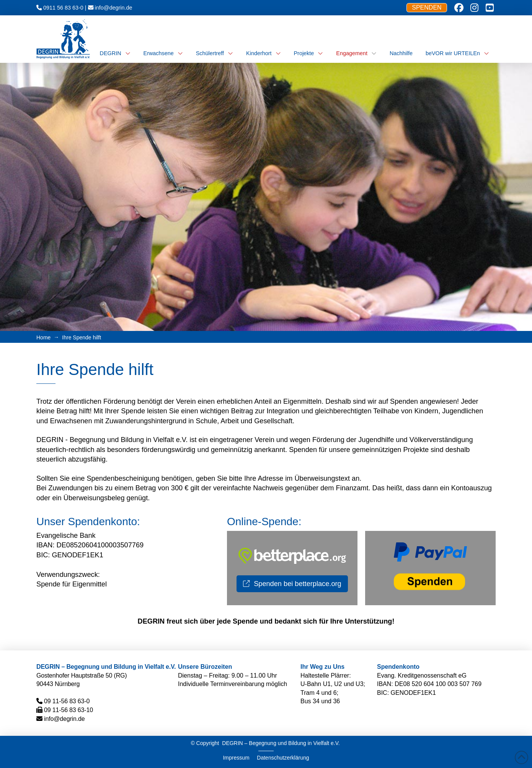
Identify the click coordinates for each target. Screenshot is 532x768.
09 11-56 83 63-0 (67, 701)
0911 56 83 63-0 (63, 8)
